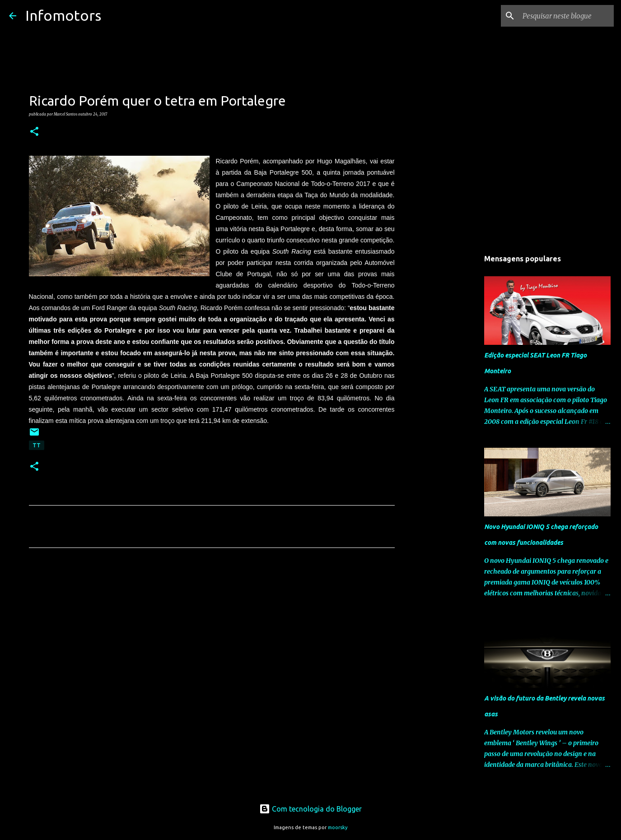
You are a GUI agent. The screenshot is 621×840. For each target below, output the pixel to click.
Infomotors (63, 15)
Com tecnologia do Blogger (310, 809)
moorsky (338, 827)
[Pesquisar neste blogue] (566, 16)
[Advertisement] (212, 639)
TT (37, 445)
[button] (34, 132)
